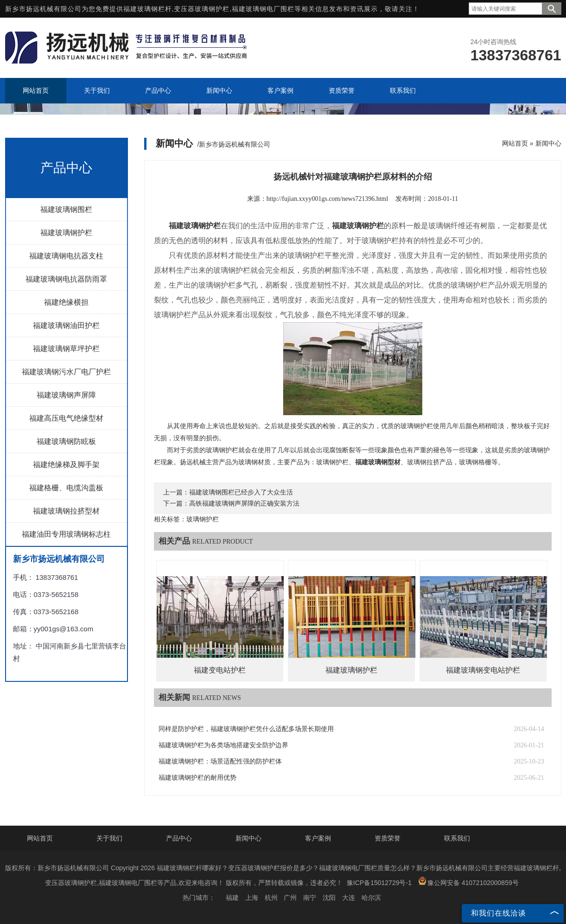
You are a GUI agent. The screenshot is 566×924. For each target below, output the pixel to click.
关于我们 (109, 838)
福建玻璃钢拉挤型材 (66, 511)
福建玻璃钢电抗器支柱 (66, 256)
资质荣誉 (388, 838)
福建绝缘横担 (66, 302)
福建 (232, 898)
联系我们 (457, 838)
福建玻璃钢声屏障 (66, 395)
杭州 (271, 898)
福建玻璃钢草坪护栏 (66, 349)
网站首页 (515, 143)
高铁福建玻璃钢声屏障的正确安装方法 (244, 504)
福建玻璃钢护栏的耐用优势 (197, 778)
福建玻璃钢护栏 (66, 233)
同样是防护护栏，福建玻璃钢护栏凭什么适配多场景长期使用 (246, 729)
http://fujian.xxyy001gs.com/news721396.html (328, 199)
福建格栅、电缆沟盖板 (66, 488)
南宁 (310, 898)
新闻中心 (548, 143)
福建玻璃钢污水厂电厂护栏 (66, 372)
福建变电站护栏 (220, 670)
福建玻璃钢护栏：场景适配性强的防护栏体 (220, 761)
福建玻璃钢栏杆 (148, 9)
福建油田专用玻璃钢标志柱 (66, 534)
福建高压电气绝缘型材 (66, 418)
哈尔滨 (371, 898)
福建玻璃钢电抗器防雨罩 (66, 279)
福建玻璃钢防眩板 (66, 441)
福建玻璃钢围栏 (66, 209)
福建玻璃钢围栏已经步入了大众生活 (241, 492)
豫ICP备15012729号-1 (379, 883)
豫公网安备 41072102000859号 (468, 882)
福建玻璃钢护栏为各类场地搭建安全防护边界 (223, 745)
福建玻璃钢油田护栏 (66, 325)
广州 (290, 898)
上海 (252, 898)
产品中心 (179, 838)
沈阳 (329, 898)
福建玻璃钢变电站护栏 (483, 670)
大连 (349, 898)
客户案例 (318, 838)
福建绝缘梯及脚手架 (66, 465)
